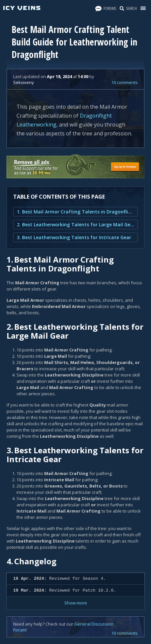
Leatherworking (36, 125)
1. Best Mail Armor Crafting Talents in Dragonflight (75, 212)
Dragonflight (96, 116)
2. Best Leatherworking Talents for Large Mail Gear (75, 224)
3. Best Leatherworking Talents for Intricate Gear (74, 237)
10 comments (125, 82)
